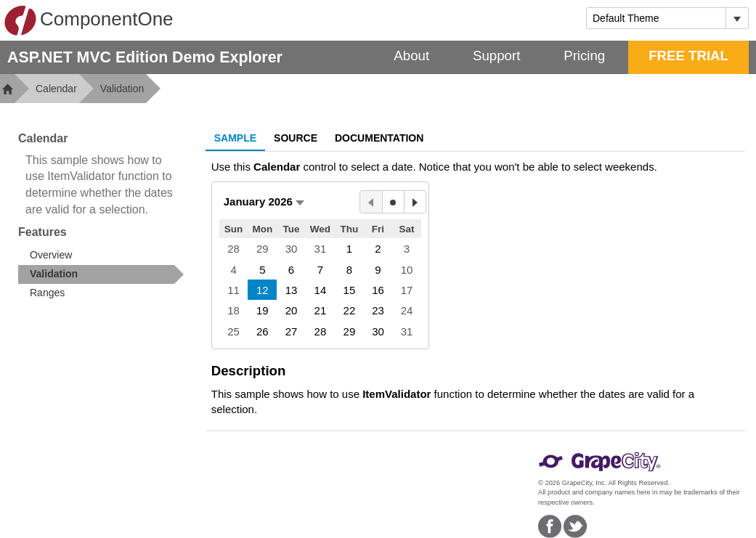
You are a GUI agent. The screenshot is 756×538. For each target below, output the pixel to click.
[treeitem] (101, 274)
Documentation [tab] (379, 138)
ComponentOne (89, 20)
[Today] (393, 202)
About (411, 56)
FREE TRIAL (688, 56)
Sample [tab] (235, 138)
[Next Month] (415, 202)
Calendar (56, 89)
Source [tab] (296, 138)
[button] (264, 201)
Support (496, 56)
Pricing (584, 56)
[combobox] (656, 18)
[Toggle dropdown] (737, 18)
